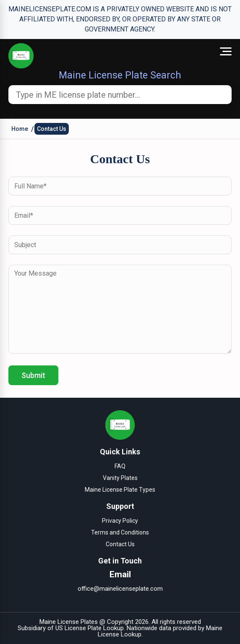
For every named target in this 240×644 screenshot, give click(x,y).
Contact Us (52, 129)
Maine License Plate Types (120, 490)
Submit (33, 375)
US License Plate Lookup (90, 628)
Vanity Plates (120, 478)
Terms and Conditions (120, 532)
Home (20, 129)
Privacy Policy (120, 521)
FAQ (120, 466)
